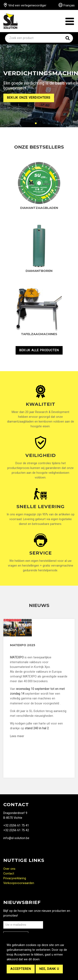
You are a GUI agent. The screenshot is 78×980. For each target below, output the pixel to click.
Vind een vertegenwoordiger (25, 5)
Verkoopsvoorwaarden (19, 883)
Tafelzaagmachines (39, 334)
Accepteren (21, 969)
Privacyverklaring (15, 878)
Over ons (9, 869)
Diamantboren (39, 271)
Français (67, 5)
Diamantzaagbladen (39, 208)
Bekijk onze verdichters (29, 98)
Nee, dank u (49, 969)
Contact (9, 874)
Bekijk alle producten (39, 350)
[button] (5, 86)
